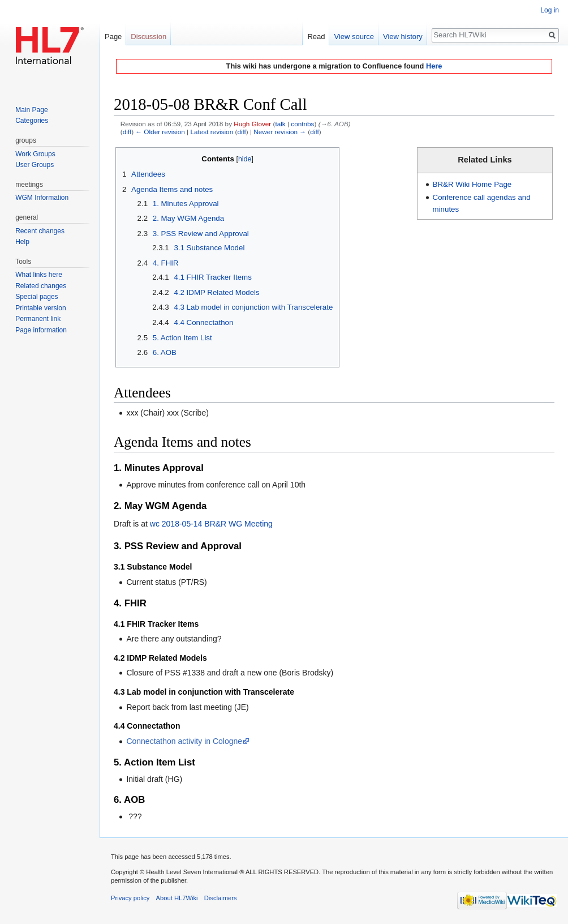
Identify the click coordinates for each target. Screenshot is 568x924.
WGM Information (42, 198)
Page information (41, 330)
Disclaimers (221, 898)
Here (434, 66)
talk (280, 124)
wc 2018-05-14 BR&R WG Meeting (211, 524)
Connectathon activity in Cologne (184, 741)
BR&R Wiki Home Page (472, 184)
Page (113, 37)
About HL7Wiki (177, 898)
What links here (39, 275)
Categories (32, 121)
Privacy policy (130, 898)
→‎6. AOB (335, 124)
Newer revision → (280, 132)
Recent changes (40, 231)
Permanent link (38, 319)
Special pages (36, 297)
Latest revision (212, 132)
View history (403, 37)
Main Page (31, 110)
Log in (550, 10)
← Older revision (160, 132)
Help (22, 242)
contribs (302, 124)
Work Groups (35, 154)
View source (354, 37)
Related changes (41, 286)
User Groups (35, 165)
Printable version (40, 308)
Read (316, 37)
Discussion (149, 37)
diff (127, 132)
